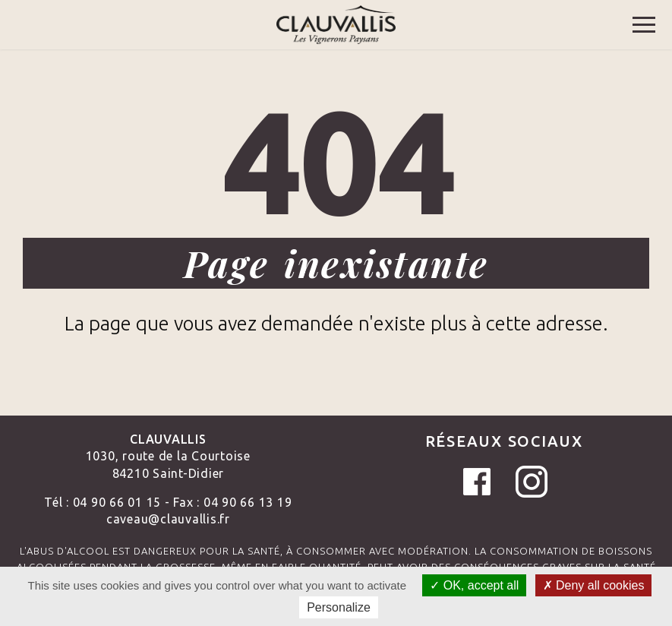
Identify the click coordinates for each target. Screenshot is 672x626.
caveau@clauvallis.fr (168, 519)
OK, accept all (474, 585)
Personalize (339, 607)
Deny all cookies (594, 585)
